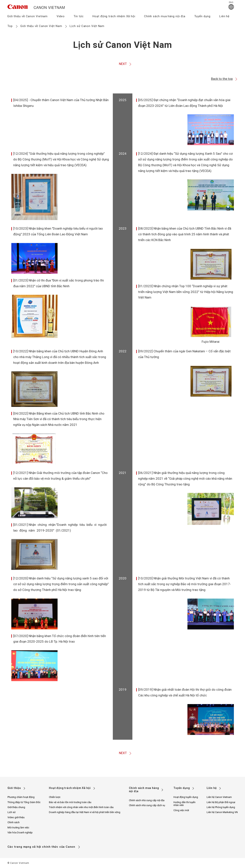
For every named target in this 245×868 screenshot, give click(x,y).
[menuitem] (27, 18)
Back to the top (224, 79)
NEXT (125, 64)
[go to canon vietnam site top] (36, 9)
